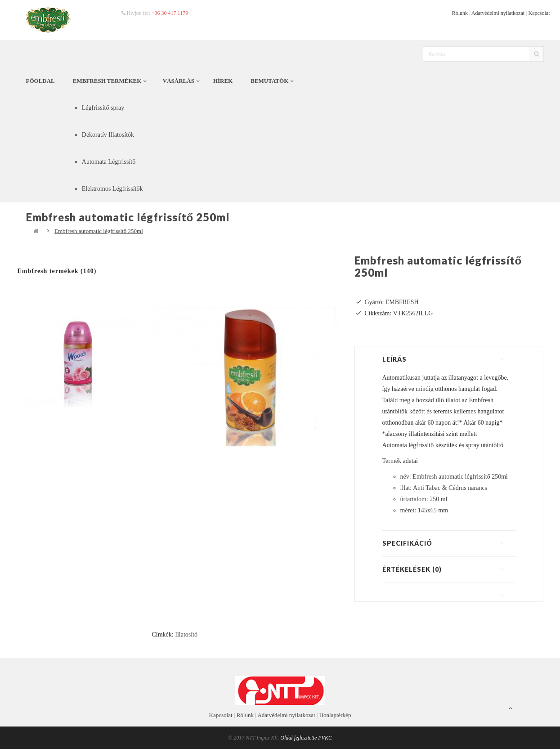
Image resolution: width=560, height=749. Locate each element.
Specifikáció (407, 543)
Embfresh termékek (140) (57, 271)
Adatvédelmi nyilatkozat (498, 13)
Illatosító (186, 635)
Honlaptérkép (335, 715)
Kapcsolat (539, 13)
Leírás (394, 359)
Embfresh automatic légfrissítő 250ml (99, 231)
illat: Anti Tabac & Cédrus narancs (444, 488)
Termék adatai (400, 461)
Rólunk (460, 13)
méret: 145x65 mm (424, 510)
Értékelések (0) (412, 569)
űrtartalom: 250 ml (424, 499)
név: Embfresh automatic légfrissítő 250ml (454, 477)
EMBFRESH (402, 302)
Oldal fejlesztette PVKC (306, 738)
